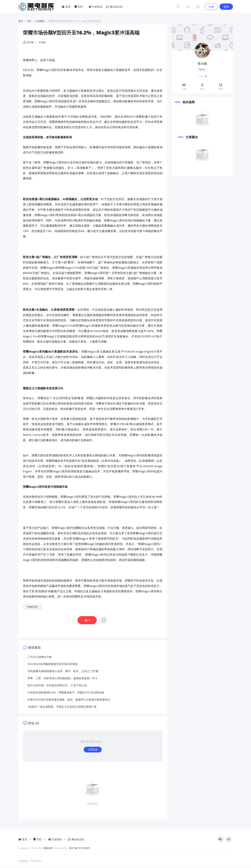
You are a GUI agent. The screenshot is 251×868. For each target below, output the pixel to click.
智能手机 (40, 152)
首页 (66, 7)
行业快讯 (95, 7)
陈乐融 (28, 42)
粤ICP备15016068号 (80, 849)
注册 (211, 7)
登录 (226, 7)
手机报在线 (35, 862)
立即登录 (93, 750)
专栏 (79, 7)
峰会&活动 (114, 7)
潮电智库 (48, 849)
